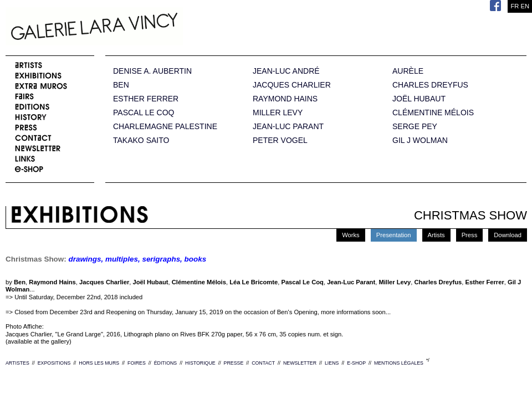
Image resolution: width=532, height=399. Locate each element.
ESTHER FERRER (146, 99)
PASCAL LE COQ (144, 113)
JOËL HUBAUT (419, 99)
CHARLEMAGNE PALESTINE (165, 127)
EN (525, 6)
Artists (436, 235)
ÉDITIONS (166, 363)
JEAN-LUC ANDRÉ (286, 71)
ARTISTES (17, 363)
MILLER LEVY (278, 113)
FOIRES (137, 363)
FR (515, 6)
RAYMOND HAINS (285, 99)
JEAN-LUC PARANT (288, 127)
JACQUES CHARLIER (292, 85)
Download (508, 235)
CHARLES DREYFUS (430, 85)
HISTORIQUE (200, 363)
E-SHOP (356, 363)
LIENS (332, 363)
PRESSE (234, 363)
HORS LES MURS (99, 363)
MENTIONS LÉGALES (399, 363)
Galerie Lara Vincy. (150, 28)
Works (351, 235)
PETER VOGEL (280, 140)
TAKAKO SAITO (141, 140)
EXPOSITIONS (54, 363)
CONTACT (263, 363)
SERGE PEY (415, 127)
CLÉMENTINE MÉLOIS (433, 113)
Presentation (394, 235)
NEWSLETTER (300, 363)
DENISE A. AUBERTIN (152, 71)
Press (470, 235)
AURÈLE (408, 71)
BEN (121, 85)
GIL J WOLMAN (420, 140)
